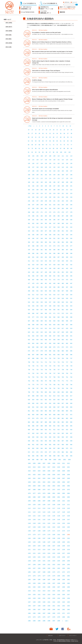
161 (42, 175)
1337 (29, 602)
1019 (59, 467)
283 (46, 216)
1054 (54, 482)
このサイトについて (62, 636)
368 (33, 246)
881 (63, 418)
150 (42, 171)
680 (50, 351)
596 (67, 321)
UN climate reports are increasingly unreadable (45, 109)
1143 (49, 520)
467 (33, 280)
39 (29, 137)
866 (46, 415)
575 (71, 313)
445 (33, 272)
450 (54, 272)
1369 (54, 613)
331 (63, 231)
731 (33, 370)
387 (67, 250)
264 (59, 208)
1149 (34, 523)
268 (29, 212)
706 (67, 358)
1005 (34, 463)
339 (50, 235)
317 (50, 227)
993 (71, 456)
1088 (44, 497)
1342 (54, 602)
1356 (34, 610)
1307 (59, 587)
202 (29, 190)
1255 (68, 565)
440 (59, 268)
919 (37, 433)
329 (54, 231)
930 (37, 437)
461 (54, 276)
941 (37, 441)
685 (71, 351)
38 (71, 133)
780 (54, 385)
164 (54, 175)
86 (57, 148)
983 (29, 456)
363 (59, 242)
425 (42, 265)
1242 (49, 561)
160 (37, 175)
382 (46, 250)
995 (33, 460)
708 (29, 362)
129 (46, 163)
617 (63, 328)
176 (59, 178)
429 (59, 265)
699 (37, 358)
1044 (49, 478)
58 (50, 141)
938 (71, 437)
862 (29, 415)
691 (50, 355)
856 (50, 411)
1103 (29, 505)
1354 (68, 606)
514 (46, 295)
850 (71, 407)
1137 (64, 516)
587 (29, 321)
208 (54, 190)
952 (37, 445)
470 (46, 280)
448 (46, 272)
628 (63, 332)
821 (42, 400)
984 (33, 456)
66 (32, 145)
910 (46, 430)
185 (50, 182)
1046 (59, 478)
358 (37, 242)
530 (67, 298)
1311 (34, 591)
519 (67, 295)
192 (33, 186)
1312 (39, 591)
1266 (34, 572)
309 (63, 223)
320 (63, 227)
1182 (64, 535)
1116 (49, 508)
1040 (29, 478)
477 (29, 283)
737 (59, 370)
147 (29, 171)
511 (33, 295)
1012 (68, 463)
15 (36, 130)
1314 (49, 591)
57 (46, 141)
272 (46, 212)
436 (42, 268)
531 (71, 298)
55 (39, 141)
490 (37, 287)
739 (67, 370)
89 (68, 148)
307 (54, 223)
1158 (34, 527)
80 (36, 148)
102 (70, 152)
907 (33, 430)
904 (67, 426)
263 (54, 208)
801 (50, 392)
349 (46, 238)
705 (63, 358)
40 (32, 137)
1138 (68, 516)
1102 (68, 501)
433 (29, 268)
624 (46, 332)
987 (46, 456)
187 (59, 182)
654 (33, 343)
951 (33, 445)
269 (33, 212)
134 (67, 163)
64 (71, 141)
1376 (44, 617)
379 (33, 250)
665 (33, 347)
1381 (68, 617)
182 (37, 182)
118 (46, 160)
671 (59, 347)
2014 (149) (8, 47)
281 (37, 216)
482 (50, 283)
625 (50, 332)
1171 (54, 531)
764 (33, 381)
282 (42, 216)
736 (54, 370)
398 (67, 253)
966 (50, 448)
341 (59, 235)
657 (46, 343)
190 (71, 182)
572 (59, 313)
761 (67, 377)
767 (46, 381)
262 (50, 208)
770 (59, 381)
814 (59, 396)
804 (63, 392)
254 (63, 205)
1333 (54, 598)
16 (39, 130)
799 (42, 392)
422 (29, 265)
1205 (44, 546)
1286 (44, 580)
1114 (39, 508)
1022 (29, 471)
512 (37, 295)
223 (71, 193)
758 (54, 377)
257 (29, 208)
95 (43, 152)
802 (54, 392)
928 (29, 437)
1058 (29, 486)
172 (42, 178)
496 (63, 287)
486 (67, 283)
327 (46, 231)
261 (46, 208)
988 (50, 456)
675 (29, 351)
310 (67, 223)
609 (29, 328)
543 (29, 306)
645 (42, 340)
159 (33, 175)
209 (59, 190)
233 (67, 197)
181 (33, 182)
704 (59, 358)
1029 (64, 471)
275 (59, 212)
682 (59, 351)
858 (59, 411)
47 (57, 137)
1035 (49, 475)
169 (29, 178)
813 (54, 396)
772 (67, 381)
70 (46, 145)
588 (33, 321)
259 (37, 208)
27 (32, 133)
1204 (39, 546)
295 (50, 220)
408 (63, 257)
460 (50, 276)
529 (63, 298)
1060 (39, 486)
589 (37, 321)
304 (42, 223)
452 (63, 272)
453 (67, 272)
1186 (39, 538)
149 (37, 171)
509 (71, 291)
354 (67, 238)
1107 (49, 505)
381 (42, 250)
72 (54, 145)
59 (54, 141)
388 (71, 250)
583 (59, 317)
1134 (49, 516)
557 (42, 310)
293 (42, 220)
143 (59, 167)
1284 (34, 580)
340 (54, 235)
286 (59, 216)
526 (50, 298)
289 (71, 216)
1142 (44, 520)
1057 (68, 482)
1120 (68, 508)
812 (50, 396)
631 (29, 336)
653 (29, 343)
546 (42, 306)
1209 (64, 546)
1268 (44, 572)
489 (33, 287)
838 (67, 403)
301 (29, 223)
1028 (59, 471)
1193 (29, 542)
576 (29, 317)
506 (59, 291)
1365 (34, 613)
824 (54, 400)
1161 (49, 527)
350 (50, 238)
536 (46, 302)
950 (29, 445)
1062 (49, 486)
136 (29, 167)
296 (54, 220)
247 (33, 205)
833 (46, 403)
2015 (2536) (9, 43)
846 (54, 407)
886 (37, 422)
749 (63, 373)
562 (63, 310)
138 (37, 167)
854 (42, 411)
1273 (68, 572)
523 (37, 298)
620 (29, 332)
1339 (39, 602)
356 (29, 242)
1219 (68, 550)
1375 (39, 617)
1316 (59, 591)
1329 (34, 598)
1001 (60, 460)
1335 (64, 598)
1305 (49, 587)
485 (63, 283)
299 (67, 220)
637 (54, 336)
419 (63, 261)
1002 (64, 460)
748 (59, 373)
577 (33, 317)
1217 (59, 550)
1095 (34, 501)
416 (50, 261)
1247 (29, 565)
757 (50, 377)
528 (59, 298)
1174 (68, 531)
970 (67, 448)
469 (42, 280)
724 (50, 366)
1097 (44, 501)
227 (42, 197)
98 (54, 152)
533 (33, 302)
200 (67, 186)
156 (67, 171)
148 (33, 171)
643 (33, 340)
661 (63, 343)
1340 (44, 602)
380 (37, 250)
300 (71, 220)
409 (67, 257)
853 (37, 411)
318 (54, 227)
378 (29, 250)
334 (29, 235)
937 (67, 437)
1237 (68, 557)
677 (37, 351)
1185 (34, 538)
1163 (59, 527)
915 (67, 430)
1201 (68, 542)
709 (33, 362)
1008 (49, 463)
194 (42, 186)
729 (71, 366)
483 (54, 283)
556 (37, 310)
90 (71, 148)
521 (29, 298)
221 (63, 193)
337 (42, 235)
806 (71, 392)
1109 (59, 505)
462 (59, 276)
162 (46, 175)
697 (29, 358)
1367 (44, 613)
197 (54, 186)
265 (63, 208)
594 (59, 321)
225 (33, 197)
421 (71, 261)
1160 (44, 527)
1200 (64, 542)
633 (37, 336)
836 (59, 403)
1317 (64, 591)
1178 (44, 535)
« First (30, 126)
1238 (29, 561)
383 (50, 250)
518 (63, 295)
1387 (54, 621)
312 (29, 227)
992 (67, 456)
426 (46, 265)
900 (50, 426)
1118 (59, 508)
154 (59, 171)
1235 (59, 557)
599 (33, 325)
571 (54, 313)
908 (37, 430)
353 (63, 238)
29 (39, 133)
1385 (44, 621)
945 (54, 441)
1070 (44, 490)
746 (50, 373)
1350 (49, 606)
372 (50, 246)
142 (54, 167)
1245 (64, 561)
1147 (68, 520)
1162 (54, 527)
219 (54, 193)
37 (68, 133)
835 (54, 403)
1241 (44, 561)
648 (54, 340)
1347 (34, 606)
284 (50, 216)
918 (33, 433)
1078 (39, 493)
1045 (54, 478)
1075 (68, 490)
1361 (59, 610)
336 (37, 235)
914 (63, 430)
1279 (54, 576)
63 (68, 141)
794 (67, 388)
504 (50, 291)
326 (42, 231)
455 (29, 276)
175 (54, 178)
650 (63, 340)
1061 (44, 486)
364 (63, 242)
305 (46, 223)
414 (42, 261)
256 (71, 205)
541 (67, 302)
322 (71, 227)
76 (68, 145)
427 (50, 265)
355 (71, 238)
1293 (34, 583)
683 (63, 351)
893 (67, 422)
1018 (54, 467)
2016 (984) (8, 39)
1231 (39, 557)
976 (46, 452)
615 (54, 328)
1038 (64, 475)
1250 (44, 565)
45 (50, 137)
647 (50, 340)
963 (37, 448)
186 (54, 182)
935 (59, 437)
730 (29, 370)
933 (50, 437)
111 (63, 156)
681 (54, 351)
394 (50, 253)
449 (50, 272)
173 (46, 178)
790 (50, 388)
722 (42, 366)
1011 (64, 463)
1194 (34, 542)
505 (54, 291)
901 (54, 426)
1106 (44, 505)
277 (67, 212)
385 (59, 250)
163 (50, 175)
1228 (68, 553)
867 (50, 415)
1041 (34, 478)
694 (63, 355)
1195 (39, 542)
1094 (29, 501)
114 (29, 160)
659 (54, 343)
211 (67, 190)
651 (67, 340)
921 (46, 433)
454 (71, 272)
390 (33, 253)
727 (63, 366)
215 (37, 193)
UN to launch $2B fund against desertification (45, 90)
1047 (64, 478)
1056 (64, 482)
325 (37, 231)
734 (46, 370)
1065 (64, 486)
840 (29, 407)
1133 (44, 516)
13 (29, 130)
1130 (29, 516)
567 (37, 313)
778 (46, 385)
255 (67, 205)
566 (33, 313)
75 (64, 145)
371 (46, 246)
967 (54, 448)
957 (59, 445)
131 (54, 163)
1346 (29, 606)
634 (42, 336)
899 (46, 426)
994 (29, 460)
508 (67, 291)
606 (63, 325)
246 (29, 205)
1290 (64, 580)
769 (54, 381)
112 (67, 156)
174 (50, 178)
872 (71, 415)
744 (42, 373)
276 (63, 212)
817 (71, 396)
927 (71, 433)
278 (71, 212)
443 (71, 268)
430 (63, 265)
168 (71, 175)
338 (46, 235)
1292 (29, 583)
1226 (59, 553)
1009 (54, 463)
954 (46, 445)
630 (71, 332)
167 (67, 175)
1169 (44, 531)
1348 (39, 606)
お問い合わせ (50, 636)
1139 (29, 520)
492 (46, 287)
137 (33, 167)
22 (61, 130)
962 (33, 448)
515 (50, 295)
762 (71, 377)
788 (42, 388)
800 (46, 392)
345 (29, 238)
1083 (64, 493)
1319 (29, 595)
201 (71, 186)
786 (33, 388)
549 (54, 306)
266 (67, 208)
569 (46, 313)
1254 (64, 565)
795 (71, 388)
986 (42, 456)
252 (54, 205)
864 (37, 415)
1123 (39, 512)
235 (29, 201)
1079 (44, 493)
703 (54, 358)
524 (42, 298)
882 (67, 418)
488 (29, 287)
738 (63, 370)
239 (46, 201)
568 (42, 313)
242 (59, 201)
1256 (29, 568)
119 (50, 160)
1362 (64, 610)
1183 (68, 535)
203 (33, 190)
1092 (64, 497)
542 (71, 302)
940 (33, 441)
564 (71, 310)
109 (54, 156)
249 (42, 205)
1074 (64, 490)
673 (67, 347)
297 (59, 220)
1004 (29, 463)
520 (71, 295)
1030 (68, 471)
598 (29, 325)
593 (54, 321)
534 (37, 302)
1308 (64, 587)
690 (46, 355)
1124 (44, 512)
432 (71, 265)
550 (59, 306)
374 (59, 246)
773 (71, 381)
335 (33, 235)
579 (42, 317)
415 (46, 261)
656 (42, 343)
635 (46, 336)
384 (54, 250)
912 (54, 430)
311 (71, 223)
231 (59, 197)
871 (67, 415)
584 (63, 317)
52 (29, 141)
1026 (49, 471)
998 (46, 460)
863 (33, 415)
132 (59, 163)
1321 (39, 595)
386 (63, 250)
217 (46, 193)
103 (29, 156)
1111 (68, 505)
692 (54, 355)
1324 (54, 595)
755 (42, 377)
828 (71, 400)
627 (59, 332)
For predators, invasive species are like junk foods (46, 32)
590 (42, 321)
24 (68, 130)
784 (71, 385)
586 (71, 317)
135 (71, 163)
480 (42, 283)
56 (43, 141)
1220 (29, 553)
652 (71, 340)
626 (54, 332)
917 (29, 433)
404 (46, 257)
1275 (34, 576)
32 (50, 133)
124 (71, 160)
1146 (64, 520)
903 (63, 426)
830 (33, 403)
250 (46, 205)
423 (33, 265)
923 (54, 433)
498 (71, 287)
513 (42, 295)
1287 (49, 580)
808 (33, 396)
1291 (68, 580)
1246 (68, 561)
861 (71, 411)
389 (29, 253)
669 (50, 347)
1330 (39, 598)
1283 (29, 580)
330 (59, 231)
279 (29, 216)
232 (63, 197)
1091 (59, 497)
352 (59, 238)
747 (54, 373)
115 (33, 160)
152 (50, 171)
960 (71, 445)
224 (29, 197)
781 (59, 385)
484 (59, 283)
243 (63, 201)
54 (36, 141)
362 (54, 242)
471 (50, 280)
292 (37, 220)
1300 (68, 583)
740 (71, 370)
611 (37, 328)
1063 (54, 486)
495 (59, 287)
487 (71, 283)
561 (59, 310)
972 (29, 452)
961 (29, 448)
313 (33, 227)
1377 (49, 617)
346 (33, 238)
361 (50, 242)
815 (63, 396)
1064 (59, 486)
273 (50, 212)
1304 (44, 587)
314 (37, 227)
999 (50, 460)
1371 (64, 613)
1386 (49, 621)
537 (50, 302)
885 (33, 422)
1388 (59, 621)
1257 (34, 568)
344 (71, 235)
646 (46, 340)
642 (29, 340)
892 (63, 422)
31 (46, 133)
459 (46, 276)
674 (71, 347)
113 (71, 156)
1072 (54, 490)
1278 (49, 576)
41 (36, 137)
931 (42, 437)
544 (33, 306)
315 (42, 227)
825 (59, 400)
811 (46, 396)
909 (42, 430)
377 (71, 246)
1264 (68, 568)
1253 (59, 565)
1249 (39, 565)
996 (37, 460)
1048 (68, 478)
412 (33, 261)
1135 (54, 516)
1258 (39, 568)
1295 (44, 583)
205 (42, 190)
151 (46, 171)
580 (46, 317)
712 (46, 362)
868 (54, 415)
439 (54, 268)
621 (33, 332)
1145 (59, 520)
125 (29, 163)
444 (29, 272)
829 (29, 403)
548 (50, 306)
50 (68, 137)
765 (37, 381)
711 (42, 362)
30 (43, 133)
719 (29, 366)
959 (67, 445)
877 (46, 418)
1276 (39, 576)
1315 (54, 591)
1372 (68, 613)
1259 (44, 568)
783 (67, 385)
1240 (39, 561)
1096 (39, 501)
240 (50, 201)
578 (37, 317)
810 (42, 396)
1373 (29, 617)
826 (63, 400)
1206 (49, 546)
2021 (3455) (9, 23)
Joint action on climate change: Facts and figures (46, 71)
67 (36, 145)
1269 (49, 572)
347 (37, 238)
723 (46, 366)
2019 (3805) (9, 31)
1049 (29, 482)
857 (54, 411)
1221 (34, 553)
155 (63, 171)
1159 (39, 527)
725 (54, 366)
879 (54, 418)
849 (67, 407)
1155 (64, 523)
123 (67, 160)
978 (54, 452)
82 (43, 148)
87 (61, 148)
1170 (49, 531)
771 (63, 381)
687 (33, 355)
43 (43, 137)
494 (54, 287)
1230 (34, 557)
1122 (34, 512)
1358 (44, 610)
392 (42, 253)
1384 (39, 621)
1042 (39, 478)
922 (50, 433)
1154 (59, 523)
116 (37, 160)
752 (29, 377)
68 (39, 145)
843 (42, 407)
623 (42, 332)
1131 (34, 516)
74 (61, 145)
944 (50, 441)
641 (71, 336)
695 (67, 355)
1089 (49, 497)
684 (67, 351)
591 (46, 321)
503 (46, 291)
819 (33, 400)
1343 (59, 602)
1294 (39, 583)
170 (33, 178)
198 (59, 186)
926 (67, 433)
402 (37, 257)
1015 (39, 467)
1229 (29, 557)
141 (50, 167)
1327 (68, 595)
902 (59, 426)
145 (67, 167)
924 (59, 433)
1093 (68, 497)
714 (54, 362)
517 (59, 295)
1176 (34, 535)
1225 (54, 553)
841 (33, 407)
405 (50, 257)
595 (63, 321)
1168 (39, 531)
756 (46, 377)
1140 (34, 520)
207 (50, 190)
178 (67, 178)
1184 (29, 538)
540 (63, 302)
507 (63, 291)
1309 (68, 587)
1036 (54, 475)
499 (29, 291)
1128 (64, 512)
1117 (54, 508)
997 (42, 460)
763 (29, 381)
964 (42, 448)
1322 (44, 595)
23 (64, 130)
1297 (54, 583)
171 (37, 178)
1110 (64, 505)
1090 (54, 497)
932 (46, 437)
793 (63, 388)
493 (50, 287)
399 (71, 253)
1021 (68, 467)
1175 (29, 535)
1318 (68, 591)
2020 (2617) (9, 27)
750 (67, 373)
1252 (54, 565)
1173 (64, 531)
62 (64, 141)
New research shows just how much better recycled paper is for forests (52, 52)
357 (33, 242)
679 (46, 351)
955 (50, 445)
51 (71, 137)
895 (29, 426)
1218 (64, 550)
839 (71, 403)
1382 (29, 621)
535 (42, 302)
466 (29, 280)
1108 (54, 505)
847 (59, 407)
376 (67, 246)
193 (37, 186)
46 (54, 137)
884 (29, 422)
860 (67, 411)
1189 (54, 538)
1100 (59, 501)
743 (37, 373)
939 (29, 441)
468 (37, 280)
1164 (64, 527)
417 (54, 261)
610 (33, 328)
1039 (68, 475)
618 (67, 328)
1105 (39, 505)
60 (57, 141)
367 (29, 246)
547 (46, 306)
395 (54, 253)
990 (59, 456)
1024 (39, 471)
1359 (49, 610)
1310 (29, 591)
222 (67, 193)
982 (71, 452)
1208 (59, 546)
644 (37, 340)
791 (54, 388)
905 (71, 426)
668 (46, 347)
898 (42, 426)
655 (37, 343)
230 (54, 197)
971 (71, 448)
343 (67, 235)
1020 (64, 467)
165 (59, 175)
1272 (64, 572)
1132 (39, 516)
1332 (49, 598)
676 (33, 351)
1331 (44, 598)
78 (29, 148)
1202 (29, 546)
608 (71, 325)
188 (63, 182)
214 (33, 193)
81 (39, 148)
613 (46, 328)
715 (59, 362)
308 (59, 223)
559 (50, 310)
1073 (59, 490)
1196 (44, 542)
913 (59, 430)
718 (71, 362)
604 (54, 325)
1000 (55, 460)
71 (50, 145)
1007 (44, 463)
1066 (68, 486)
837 (63, 403)
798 (37, 392)
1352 (59, 606)
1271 (59, 572)
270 (37, 212)
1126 (54, 512)
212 (71, 190)
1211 (29, 550)
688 (37, 355)
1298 (59, 583)
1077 (34, 493)
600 (37, 325)
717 (67, 362)
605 (59, 325)
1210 (68, 546)
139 (42, 167)
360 (46, 242)
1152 (49, 523)
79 (32, 148)
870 (63, 415)
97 (50, 152)
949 (71, 441)
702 (50, 358)
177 (63, 178)
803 (59, 392)
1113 (34, 508)
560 (54, 310)
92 (32, 152)
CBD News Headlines (43, 30)
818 (29, 400)
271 (42, 212)
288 (67, 216)
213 (29, 193)
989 (54, 456)
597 (71, 321)
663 (71, 343)
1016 (44, 467)
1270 (54, 572)
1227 (64, 553)
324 (33, 231)
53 (32, 141)
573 (63, 313)
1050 (34, 482)
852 (33, 411)
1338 (34, 602)
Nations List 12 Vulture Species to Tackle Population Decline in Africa (52, 42)
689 (42, 355)
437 (46, 268)
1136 (59, 516)
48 (61, 137)
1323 (49, 595)
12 (70, 126)
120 (54, 160)
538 (54, 302)
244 (67, 201)
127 (37, 163)
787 (37, 388)
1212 (34, 550)
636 (50, 336)
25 (71, 130)
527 (54, 298)
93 (36, 152)
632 (33, 336)
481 (46, 283)
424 (37, 265)
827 (67, 400)
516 (54, 295)
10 (63, 126)
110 (59, 156)
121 (59, 160)
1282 (68, 576)
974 (37, 452)
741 (29, 373)
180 (29, 182)
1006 (39, 463)
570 (50, 313)
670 (54, 347)
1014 (34, 467)
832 (42, 403)
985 (37, 456)
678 (42, 351)
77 (71, 145)
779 (50, 385)
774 (29, 385)
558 (46, 310)
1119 (64, 508)
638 (59, 336)
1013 (29, 467)
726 (59, 366)
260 (42, 208)
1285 (39, 580)
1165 (68, 527)
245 (71, 201)
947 (63, 441)
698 (33, 358)
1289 (59, 580)
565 (29, 313)
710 (37, 362)
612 (42, 328)
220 (59, 193)
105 (37, 156)
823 (50, 400)
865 (42, 415)
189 (67, 182)
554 (29, 310)
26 (29, 133)
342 (63, 235)
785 (29, 388)
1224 (49, 553)
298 (63, 220)
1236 (64, 557)
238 (42, 201)
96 (46, 152)
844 (46, 407)
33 (54, 133)
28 (36, 133)
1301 (29, 587)
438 (50, 268)
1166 (29, 531)
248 (37, 205)
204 (37, 190)
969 (63, 448)
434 (33, 268)
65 (29, 145)
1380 (64, 617)
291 (33, 220)
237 (37, 201)
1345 (68, 602)
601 (42, 325)
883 (71, 418)
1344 (64, 602)
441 (63, 268)
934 (54, 437)
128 (42, 163)
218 (50, 193)
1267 (39, 572)
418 (59, 261)
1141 (39, 520)
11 (67, 126)
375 (63, 246)
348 (42, 238)
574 (67, 313)
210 (63, 190)
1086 (34, 497)
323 (29, 231)
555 (33, 310)
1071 (49, 490)
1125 (49, 512)
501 (37, 291)
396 (59, 253)
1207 (54, 546)
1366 (39, 613)
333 (71, 231)
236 (33, 201)
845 (50, 407)
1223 (44, 553)
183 (42, 182)
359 (42, 242)
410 (71, 257)
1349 (44, 606)
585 (67, 317)
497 (67, 287)
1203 (34, 546)
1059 (34, 486)
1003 (69, 460)
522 (33, 298)
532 (29, 302)
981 (67, 452)
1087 (39, 497)
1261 (54, 568)
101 (65, 152)
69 (43, 145)
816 (67, 396)
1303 (39, 587)
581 (50, 317)
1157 (29, 527)
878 (50, 418)
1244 (59, 561)
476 (71, 280)
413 (37, 261)
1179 (49, 535)
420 (67, 261)
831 (37, 403)
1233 (49, 557)
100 (61, 152)
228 (46, 197)
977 (50, 452)
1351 (54, 606)
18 (46, 130)
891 (59, 422)
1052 (44, 482)
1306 (54, 587)
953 (42, 445)
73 (57, 145)
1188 (49, 538)
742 (33, 373)
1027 (54, 471)
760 (63, 377)
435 (37, 268)
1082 (59, 493)
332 (67, 231)
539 (59, 302)
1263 (64, 568)
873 (29, 418)
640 (67, 336)
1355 (29, 610)
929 (33, 437)
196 (50, 186)
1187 (44, 538)
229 (50, 197)
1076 (29, 493)
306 (50, 223)
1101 (64, 501)
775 (33, 385)
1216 (54, 550)
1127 (59, 512)
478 (33, 283)
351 (54, 238)
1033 (39, 475)
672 (63, 347)
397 (63, 253)
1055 (59, 482)
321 (67, 227)
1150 (39, 523)
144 (63, 167)
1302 (34, 587)
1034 (44, 475)
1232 (44, 557)
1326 (64, 595)
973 (33, 452)
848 (63, 407)
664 (29, 347)
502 (42, 291)
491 (42, 287)
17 (43, 130)
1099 (54, 501)
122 (63, 160)
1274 (29, 576)
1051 (39, 482)
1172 (59, 531)
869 (59, 415)
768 (50, 381)
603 (50, 325)
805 (67, 392)
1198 (54, 542)
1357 (39, 610)
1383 (34, 621)
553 (71, 306)
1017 (49, 467)
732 (37, 370)
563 (67, 310)
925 (63, 433)
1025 (44, 471)
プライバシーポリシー (73, 636)
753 (33, 377)
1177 (39, 535)
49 (64, 137)
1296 (49, 583)
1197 (49, 542)
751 (71, 373)
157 (71, 171)
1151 (44, 523)
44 (46, 137)
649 (59, 340)
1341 (49, 602)
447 (42, 272)
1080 (49, 493)
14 (32, 130)
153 (54, 171)
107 (46, 156)
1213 (39, 550)
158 (29, 175)
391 (37, 253)
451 (59, 272)
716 (63, 362)
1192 (68, 538)
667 (42, 347)
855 (46, 411)
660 (59, 343)
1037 (59, 475)
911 (50, 430)
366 (71, 242)
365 (67, 242)
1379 (59, 617)
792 (59, 388)
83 (46, 148)
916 (71, 430)
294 (46, 220)
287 (63, 216)
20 (54, 130)
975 (42, 452)
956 (54, 445)
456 (33, 276)
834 (50, 403)
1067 (29, 490)
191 (29, 186)
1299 (64, 583)
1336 (68, 598)
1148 (29, 523)
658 (50, 343)
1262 (59, 568)
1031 (29, 475)
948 (67, 441)
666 (37, 347)
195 (46, 186)
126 (33, 163)
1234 (54, 557)
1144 (54, 520)
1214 (44, 550)
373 (54, 246)
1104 (34, 505)
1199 (59, 542)
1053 (49, 482)
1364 (29, 613)
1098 (49, 501)
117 (42, 160)
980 (63, 452)
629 (67, 332)
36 (64, 133)
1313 (44, 591)
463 (63, 276)
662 (67, 343)
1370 (59, 613)
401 (33, 257)
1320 (34, 595)
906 (29, 430)
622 (37, 332)
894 (71, 422)
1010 (59, 463)
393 (46, 253)
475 (67, 280)
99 (57, 152)
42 (39, 137)
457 (37, 276)
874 (33, 418)
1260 (49, 568)
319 (59, 227)
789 (46, 388)
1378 (54, 617)
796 (29, 392)
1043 (44, 478)
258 (33, 208)
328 (50, 231)
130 (50, 163)
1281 (64, 576)
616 (59, 328)
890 (54, 422)
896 (33, 426)
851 (29, 411)
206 (46, 190)
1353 (64, 606)
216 (42, 193)
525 (46, 298)
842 (37, 407)
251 (50, 205)
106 (42, 156)
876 (42, 418)
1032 (34, 475)
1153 (54, 523)
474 (63, 280)
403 (42, 257)
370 (42, 246)
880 (59, 418)
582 (54, 317)
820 (37, 400)
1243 (54, 561)
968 (59, 448)
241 (54, 201)
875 (37, 418)
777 (42, 385)
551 (63, 306)
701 (46, 358)
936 (63, 437)
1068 (34, 490)
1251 (49, 565)
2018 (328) (8, 35)
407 (59, 257)
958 (63, 445)
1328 (29, 598)
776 (37, 385)
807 (29, 396)
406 (54, 257)
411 (29, 261)
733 (42, 370)
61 (61, 141)
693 (59, 355)
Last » (67, 621)
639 (63, 336)
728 (67, 366)
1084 (68, 493)
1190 (59, 538)
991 (63, 456)
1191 (64, 538)
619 (71, 328)
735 (50, 370)
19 (50, 130)
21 (57, 130)
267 (71, 208)
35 (61, 133)
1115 (44, 508)
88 (64, 148)
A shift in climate (37, 80)
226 (37, 197)
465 (71, 276)
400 (29, 257)
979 (59, 452)
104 (33, 156)
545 (37, 306)
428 (54, 265)
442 (67, 268)
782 (63, 385)
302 (33, 223)
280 (33, 216)
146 (71, 167)
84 (50, 148)
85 (54, 148)
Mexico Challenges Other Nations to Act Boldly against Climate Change (52, 99)
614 (50, 328)
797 (33, 392)
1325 (59, 595)
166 (63, 175)
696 (71, 355)
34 (57, 133)
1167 (34, 531)
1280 (59, 576)
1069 (39, 490)
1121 (29, 512)
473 (59, 280)
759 (59, 377)
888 (46, 422)
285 (54, 216)
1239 (34, 561)
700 (42, 358)
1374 (34, 617)
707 (71, 358)
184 (46, 182)
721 (37, 366)
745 (46, 373)
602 (46, 325)
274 (54, 212)
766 (42, 381)
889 (50, 422)
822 (46, 400)
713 (50, 362)
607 (67, 325)
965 (46, 448)
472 (54, 280)
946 (59, 441)
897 (37, 426)
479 (37, 283)
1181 (59, 535)
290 (29, 220)
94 (39, 152)
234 (71, 197)
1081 (54, 493)
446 (37, 272)
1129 (68, 512)
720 (33, 366)
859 (63, 411)
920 (42, 433)
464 (67, 276)
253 (59, 205)
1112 (29, 508)
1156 (68, 523)
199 (63, 186)
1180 (54, 535)
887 (42, 422)
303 (37, 223)
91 (29, 152)
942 (42, 441)
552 (67, 306)
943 (46, 441)
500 (33, 291)
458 (42, 276)
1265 (29, 572)
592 (50, 321)
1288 (54, 580)
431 (67, 265)
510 (29, 295)
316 (46, 227)
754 (37, 377)
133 (63, 163)
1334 (59, 598)
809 (37, 396)
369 (37, 246)
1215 (49, 550)
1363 (68, 610)
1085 (29, 497)
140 (46, 167)
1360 (54, 610)
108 (50, 156)
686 (29, 355)
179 (71, 178)
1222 (39, 553)
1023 (34, 471)
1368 (49, 613)
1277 (44, 576)
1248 (34, 565)
